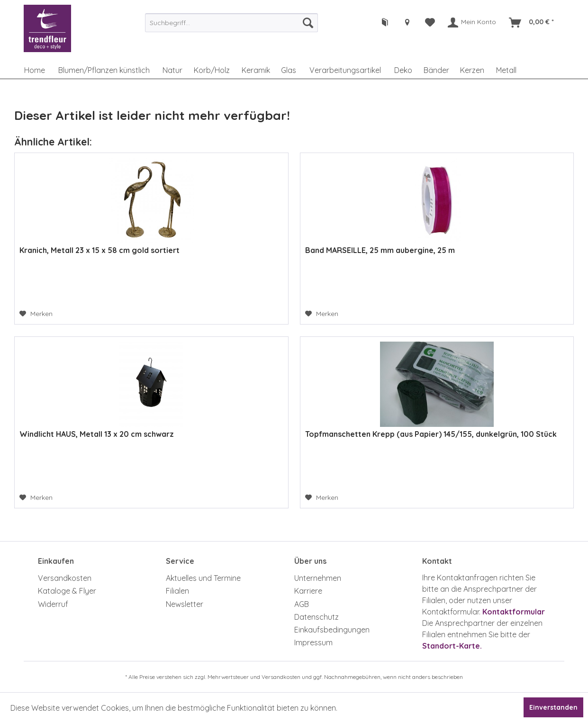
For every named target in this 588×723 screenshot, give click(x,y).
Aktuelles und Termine (203, 578)
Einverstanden (553, 707)
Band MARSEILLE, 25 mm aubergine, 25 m (380, 250)
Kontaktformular (514, 612)
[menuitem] (231, 23)
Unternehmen (318, 578)
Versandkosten (65, 578)
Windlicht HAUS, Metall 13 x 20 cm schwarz (97, 434)
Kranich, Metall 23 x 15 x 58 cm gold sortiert (100, 250)
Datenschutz (317, 617)
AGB (302, 604)
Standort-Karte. (452, 646)
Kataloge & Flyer (67, 591)
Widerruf (53, 604)
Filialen (177, 591)
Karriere (308, 591)
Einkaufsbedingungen (332, 630)
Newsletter (185, 604)
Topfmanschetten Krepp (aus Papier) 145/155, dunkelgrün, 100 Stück (431, 434)
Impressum (313, 642)
